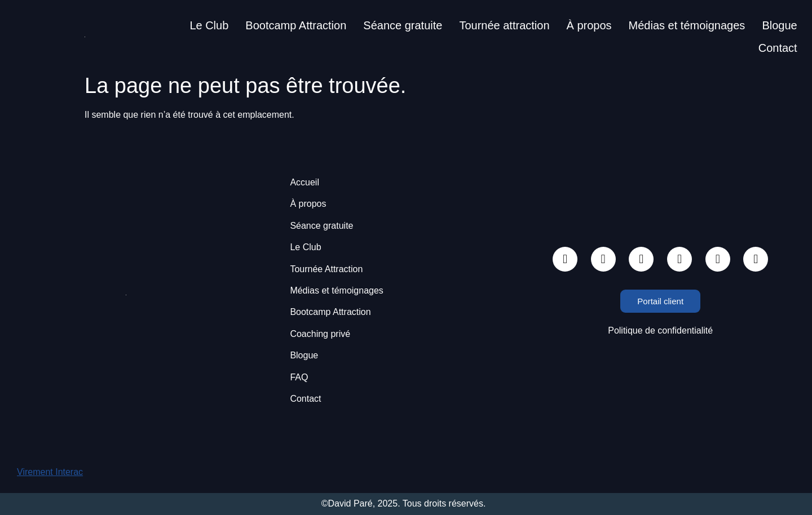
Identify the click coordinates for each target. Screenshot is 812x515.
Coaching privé (320, 334)
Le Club (209, 25)
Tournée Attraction (326, 269)
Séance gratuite (403, 25)
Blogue (779, 25)
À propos (589, 25)
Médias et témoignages (687, 25)
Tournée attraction (504, 25)
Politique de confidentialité (660, 330)
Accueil (304, 182)
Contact (778, 48)
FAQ (299, 377)
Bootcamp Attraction (296, 25)
